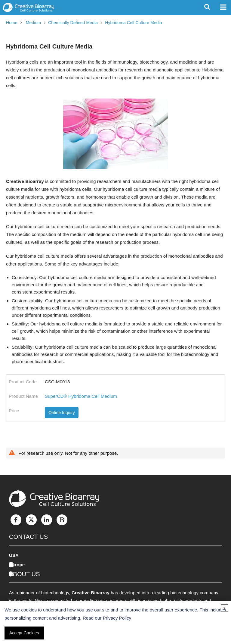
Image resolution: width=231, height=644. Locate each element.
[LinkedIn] (47, 520)
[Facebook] (16, 520)
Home (12, 23)
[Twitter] (31, 520)
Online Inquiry (62, 413)
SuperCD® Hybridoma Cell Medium (81, 396)
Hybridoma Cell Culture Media (134, 23)
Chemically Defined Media (73, 23)
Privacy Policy (117, 618)
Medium (33, 23)
